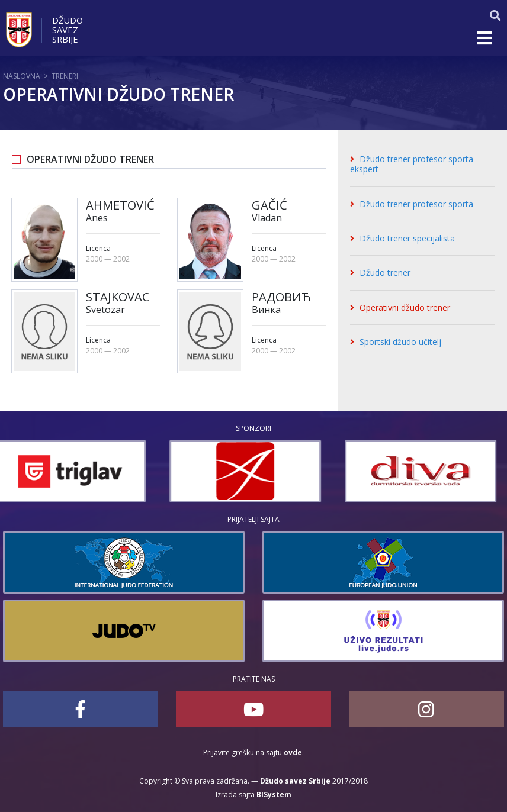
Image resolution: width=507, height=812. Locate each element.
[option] (79, 471)
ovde (293, 753)
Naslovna (22, 76)
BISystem (274, 795)
